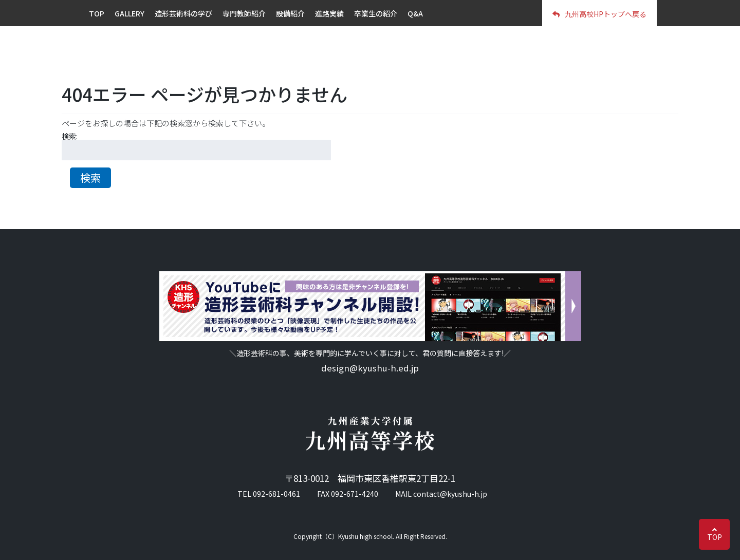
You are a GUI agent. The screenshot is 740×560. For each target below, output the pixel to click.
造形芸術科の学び (183, 13)
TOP (715, 537)
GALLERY (129, 13)
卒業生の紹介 (376, 13)
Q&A (415, 13)
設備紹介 (290, 13)
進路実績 (329, 13)
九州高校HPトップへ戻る (599, 14)
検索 (90, 178)
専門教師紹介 (244, 13)
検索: (70, 136)
